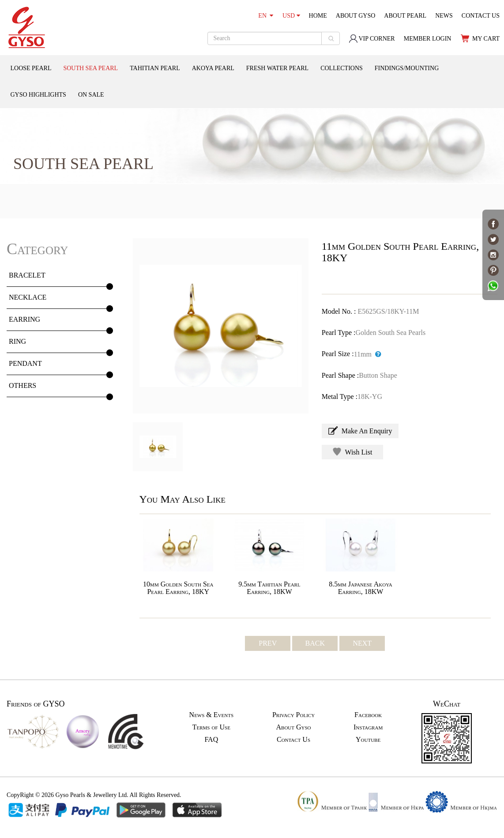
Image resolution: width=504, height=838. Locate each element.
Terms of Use (211, 727)
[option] (221, 326)
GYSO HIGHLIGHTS (38, 95)
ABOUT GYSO (356, 16)
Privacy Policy (293, 715)
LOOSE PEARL (31, 68)
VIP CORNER (372, 39)
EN (266, 16)
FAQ (211, 739)
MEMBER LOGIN (428, 39)
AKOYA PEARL (213, 68)
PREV (268, 643)
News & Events (211, 715)
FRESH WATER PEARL (277, 68)
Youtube (368, 739)
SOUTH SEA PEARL (90, 68)
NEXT (362, 643)
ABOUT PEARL (405, 16)
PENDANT (25, 363)
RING (17, 341)
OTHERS (23, 385)
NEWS (444, 16)
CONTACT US (481, 16)
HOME (318, 16)
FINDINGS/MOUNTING (407, 68)
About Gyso (293, 727)
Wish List (353, 452)
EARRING (24, 319)
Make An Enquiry (360, 430)
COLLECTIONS (342, 68)
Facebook (368, 715)
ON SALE (91, 95)
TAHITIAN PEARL (155, 68)
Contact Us (293, 739)
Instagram (368, 727)
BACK (315, 643)
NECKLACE (28, 297)
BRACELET (27, 275)
